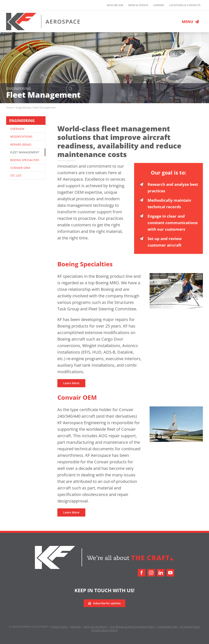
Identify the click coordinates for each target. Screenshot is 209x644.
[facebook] (142, 573)
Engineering (23, 107)
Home (10, 107)
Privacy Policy (59, 627)
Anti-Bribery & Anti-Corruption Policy (132, 627)
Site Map (76, 627)
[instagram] (151, 573)
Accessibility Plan (168, 627)
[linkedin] (161, 573)
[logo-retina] (43, 14)
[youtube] (170, 573)
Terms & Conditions (95, 627)
